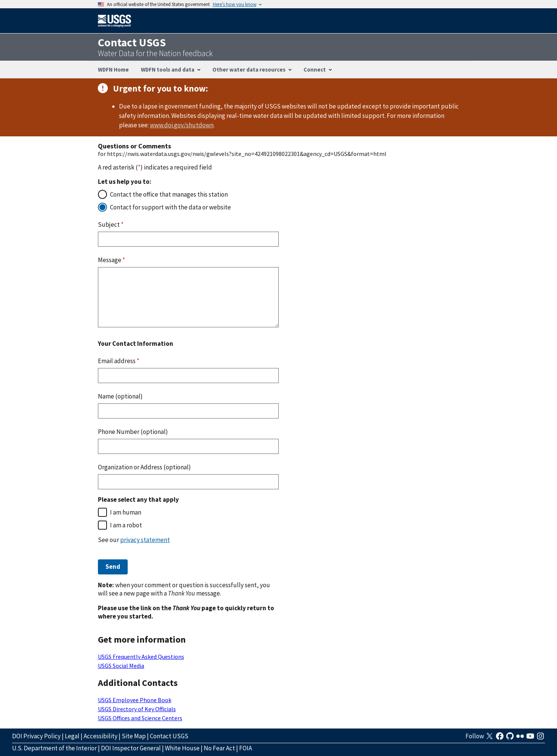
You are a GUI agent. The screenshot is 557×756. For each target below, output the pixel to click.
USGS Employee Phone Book (135, 700)
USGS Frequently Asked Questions (141, 657)
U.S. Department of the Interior (54, 748)
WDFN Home (113, 69)
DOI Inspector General (131, 748)
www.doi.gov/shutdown (182, 125)
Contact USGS (169, 736)
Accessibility (101, 736)
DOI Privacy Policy (36, 736)
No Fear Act (219, 748)
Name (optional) (120, 396)
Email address (119, 361)
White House (182, 748)
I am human (126, 512)
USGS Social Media (121, 666)
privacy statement (145, 540)
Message (111, 260)
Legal (72, 736)
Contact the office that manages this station (169, 194)
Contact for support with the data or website (170, 207)
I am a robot (126, 525)
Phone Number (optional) (133, 432)
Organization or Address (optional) (144, 467)
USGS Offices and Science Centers (140, 718)
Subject (111, 225)
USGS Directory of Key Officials (137, 709)
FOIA (246, 748)
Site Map (134, 736)
